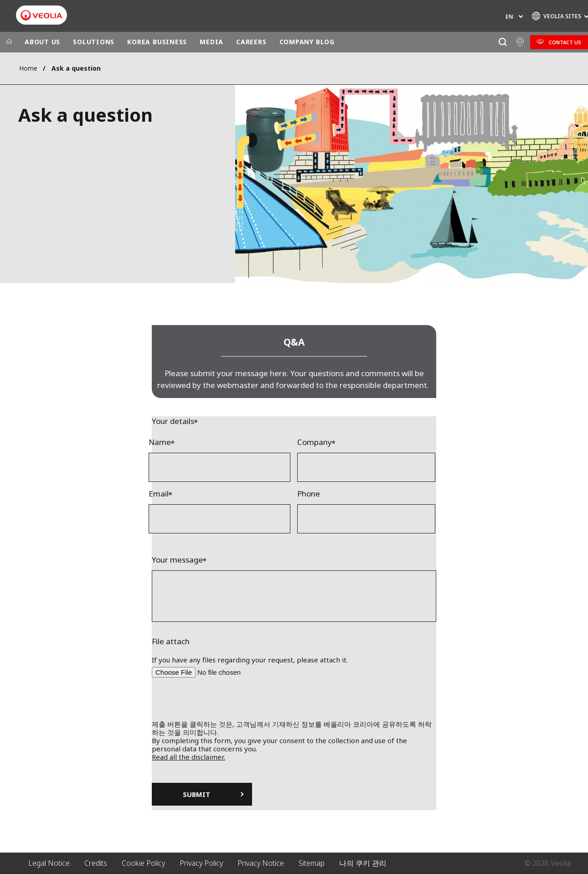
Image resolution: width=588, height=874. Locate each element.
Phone (309, 494)
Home (28, 68)
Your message (177, 560)
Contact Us (565, 42)
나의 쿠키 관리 (363, 863)
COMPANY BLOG (307, 42)
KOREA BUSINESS (157, 42)
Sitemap (312, 863)
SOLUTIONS (94, 42)
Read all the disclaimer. (188, 757)
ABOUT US (42, 42)
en (509, 17)
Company (315, 442)
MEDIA (211, 42)
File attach (171, 641)
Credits (96, 863)
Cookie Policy (143, 863)
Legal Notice (49, 863)
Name (160, 442)
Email (159, 494)
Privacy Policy (201, 863)
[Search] (503, 42)
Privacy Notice (261, 863)
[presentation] (294, 702)
